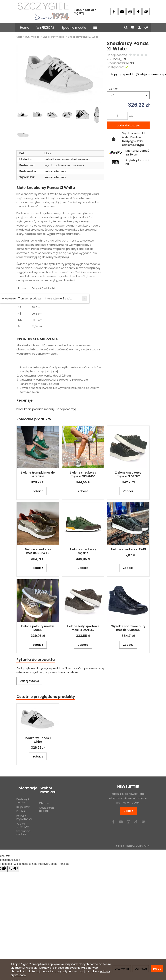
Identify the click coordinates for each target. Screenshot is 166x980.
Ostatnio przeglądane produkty (47, 698)
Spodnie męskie (74, 28)
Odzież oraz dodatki (47, 808)
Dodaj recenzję (66, 409)
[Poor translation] (13, 867)
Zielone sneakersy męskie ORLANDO (83, 475)
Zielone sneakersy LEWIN (128, 550)
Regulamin (23, 805)
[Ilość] (117, 116)
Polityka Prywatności (24, 816)
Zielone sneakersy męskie (83, 552)
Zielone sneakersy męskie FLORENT (128, 475)
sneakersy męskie (50, 253)
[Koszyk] (133, 28)
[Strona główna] (43, 11)
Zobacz (38, 492)
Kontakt (21, 810)
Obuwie (44, 802)
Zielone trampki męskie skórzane (38, 475)
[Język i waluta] (146, 28)
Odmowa (141, 969)
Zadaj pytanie (30, 682)
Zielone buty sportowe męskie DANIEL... (83, 629)
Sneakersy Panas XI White (38, 741)
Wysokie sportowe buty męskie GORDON (128, 629)
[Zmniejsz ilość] (123, 116)
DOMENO (128, 63)
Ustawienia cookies (23, 831)
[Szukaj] (126, 28)
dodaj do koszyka (128, 125)
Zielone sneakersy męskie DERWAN (38, 552)
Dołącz (128, 812)
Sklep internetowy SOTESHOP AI (133, 844)
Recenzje (25, 400)
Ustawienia (122, 969)
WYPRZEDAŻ (45, 28)
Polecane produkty (35, 419)
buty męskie (70, 241)
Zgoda (157, 969)
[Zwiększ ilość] (110, 116)
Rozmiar (112, 89)
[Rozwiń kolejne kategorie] (95, 28)
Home (25, 28)
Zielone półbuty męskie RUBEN (38, 629)
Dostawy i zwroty (23, 799)
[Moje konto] (139, 28)
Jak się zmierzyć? (23, 823)
